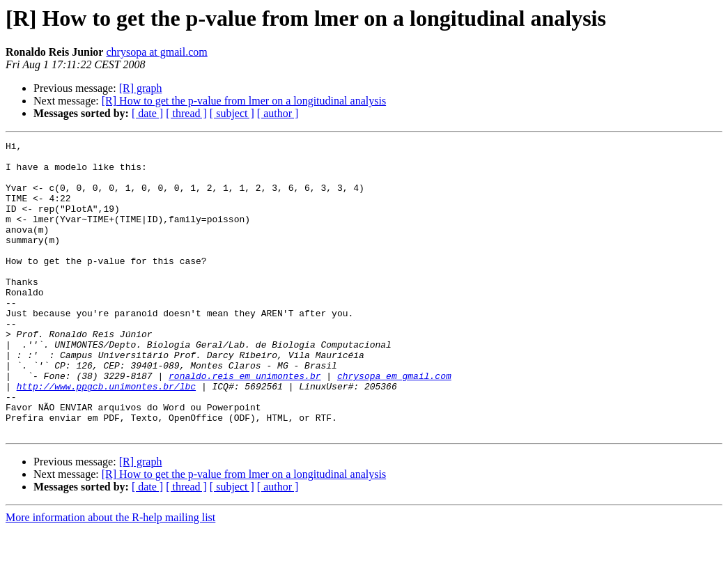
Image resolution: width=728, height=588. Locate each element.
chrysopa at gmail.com (156, 52)
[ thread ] (186, 113)
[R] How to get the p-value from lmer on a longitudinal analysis (244, 101)
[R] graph (141, 88)
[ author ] (278, 113)
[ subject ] (232, 113)
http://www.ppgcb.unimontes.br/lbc (106, 436)
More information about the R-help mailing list (110, 576)
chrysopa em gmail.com (394, 424)
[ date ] (147, 113)
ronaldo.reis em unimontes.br (245, 424)
